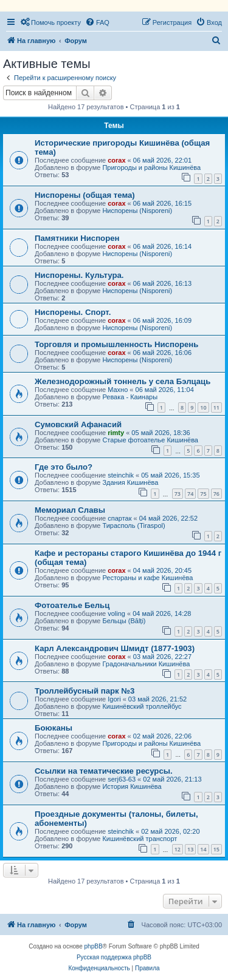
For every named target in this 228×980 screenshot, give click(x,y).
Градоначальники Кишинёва (146, 664)
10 (203, 407)
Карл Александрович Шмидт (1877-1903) (115, 648)
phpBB (94, 946)
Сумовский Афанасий (78, 424)
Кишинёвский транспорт (140, 839)
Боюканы (54, 728)
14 (203, 849)
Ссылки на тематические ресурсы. (104, 771)
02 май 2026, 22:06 (162, 736)
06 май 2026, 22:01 (162, 160)
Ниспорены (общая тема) (85, 195)
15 (216, 849)
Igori (114, 699)
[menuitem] (50, 22)
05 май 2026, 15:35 (170, 475)
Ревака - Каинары (130, 397)
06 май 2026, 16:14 (162, 246)
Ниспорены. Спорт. (73, 312)
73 (178, 494)
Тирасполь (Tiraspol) (133, 525)
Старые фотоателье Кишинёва (150, 440)
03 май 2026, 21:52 (157, 699)
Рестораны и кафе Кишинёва (147, 578)
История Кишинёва (132, 786)
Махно (118, 390)
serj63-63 (122, 779)
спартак (119, 518)
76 (216, 494)
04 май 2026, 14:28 (162, 613)
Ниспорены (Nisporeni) (137, 211)
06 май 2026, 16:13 (162, 283)
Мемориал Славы (70, 510)
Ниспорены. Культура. (79, 275)
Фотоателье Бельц (72, 605)
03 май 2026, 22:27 (162, 657)
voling (116, 613)
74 (190, 494)
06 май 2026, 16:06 (162, 353)
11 (216, 407)
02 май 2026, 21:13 (172, 779)
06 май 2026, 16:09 (162, 320)
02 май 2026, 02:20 (170, 831)
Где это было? (64, 467)
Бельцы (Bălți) (124, 621)
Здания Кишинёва (130, 482)
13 (190, 849)
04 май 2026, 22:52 (168, 518)
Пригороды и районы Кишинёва (151, 167)
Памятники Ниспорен (77, 238)
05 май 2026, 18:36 (161, 433)
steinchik (121, 475)
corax (116, 160)
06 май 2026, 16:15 (162, 203)
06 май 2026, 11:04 (165, 390)
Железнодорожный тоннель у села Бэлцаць (123, 381)
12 (178, 849)
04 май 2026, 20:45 (162, 570)
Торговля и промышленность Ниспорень (116, 344)
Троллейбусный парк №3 (85, 691)
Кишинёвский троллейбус (142, 706)
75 (203, 494)
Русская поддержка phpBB (114, 957)
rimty (116, 433)
